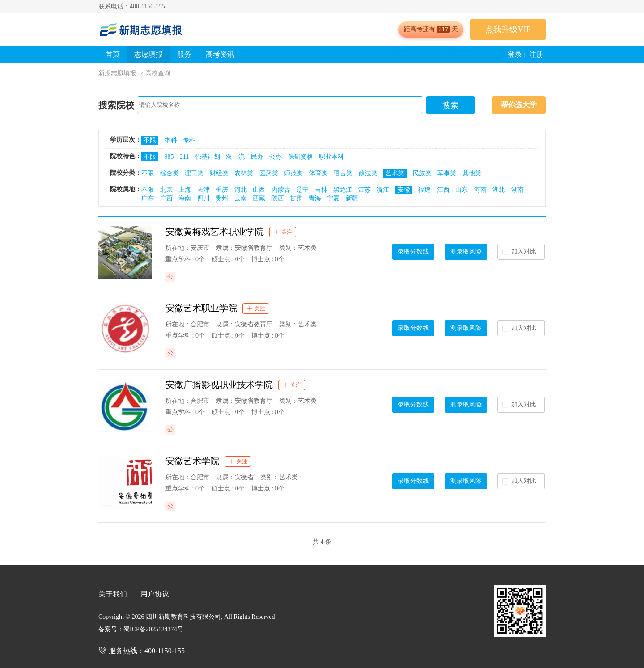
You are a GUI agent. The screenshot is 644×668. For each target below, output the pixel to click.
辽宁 (302, 190)
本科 (171, 140)
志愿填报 (148, 54)
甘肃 (296, 198)
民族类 (422, 173)
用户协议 (155, 594)
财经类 (219, 173)
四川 (203, 198)
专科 (189, 140)
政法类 (368, 173)
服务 (184, 54)
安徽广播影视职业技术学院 (219, 385)
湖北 (499, 190)
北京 (166, 190)
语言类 (343, 173)
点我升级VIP (508, 30)
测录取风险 (466, 252)
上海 (185, 190)
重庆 (222, 190)
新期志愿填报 (117, 73)
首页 (113, 54)
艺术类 (395, 173)
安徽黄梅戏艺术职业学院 (215, 232)
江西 (443, 190)
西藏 (259, 198)
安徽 (404, 190)
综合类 (169, 173)
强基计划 (208, 157)
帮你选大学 (519, 105)
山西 (259, 190)
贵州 (222, 198)
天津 (203, 190)
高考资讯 (220, 54)
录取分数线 (413, 252)
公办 (275, 157)
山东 (462, 190)
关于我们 (113, 594)
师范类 (293, 173)
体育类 (318, 173)
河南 (480, 190)
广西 (166, 198)
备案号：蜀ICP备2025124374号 (141, 629)
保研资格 (301, 157)
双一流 (235, 157)
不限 (150, 140)
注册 (536, 54)
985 (169, 157)
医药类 (269, 173)
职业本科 (331, 157)
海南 (185, 198)
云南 (241, 198)
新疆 (352, 198)
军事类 (447, 173)
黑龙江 (343, 190)
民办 (257, 157)
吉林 (321, 190)
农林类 (244, 173)
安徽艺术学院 (192, 461)
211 (184, 157)
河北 (241, 190)
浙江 (383, 190)
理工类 (194, 173)
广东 (148, 198)
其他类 (472, 173)
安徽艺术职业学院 (201, 308)
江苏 (364, 190)
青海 (315, 198)
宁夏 (333, 198)
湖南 (517, 190)
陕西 (278, 198)
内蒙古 (281, 190)
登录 (515, 54)
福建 (424, 190)
